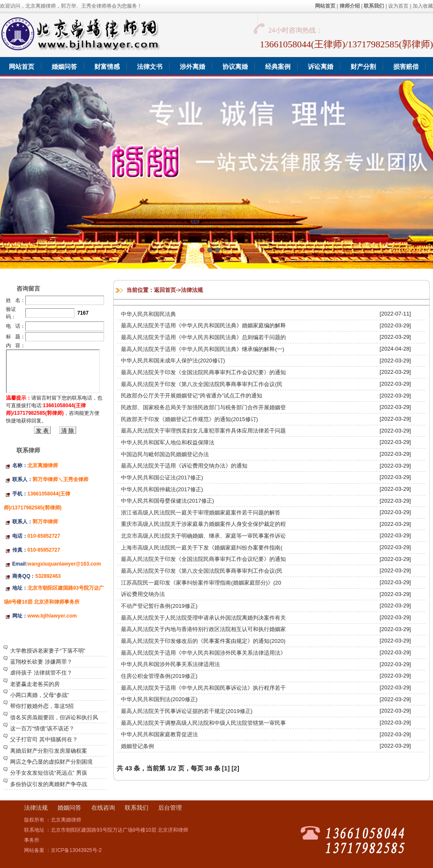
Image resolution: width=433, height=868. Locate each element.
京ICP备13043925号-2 (76, 850)
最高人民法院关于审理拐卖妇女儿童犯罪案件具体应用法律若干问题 (203, 431)
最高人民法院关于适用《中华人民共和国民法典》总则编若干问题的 (203, 337)
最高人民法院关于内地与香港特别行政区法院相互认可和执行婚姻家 (203, 629)
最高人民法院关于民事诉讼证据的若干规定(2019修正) (187, 711)
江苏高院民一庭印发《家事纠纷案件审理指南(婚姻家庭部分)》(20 (201, 583)
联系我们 (137, 808)
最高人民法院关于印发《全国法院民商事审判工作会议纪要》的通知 (203, 372)
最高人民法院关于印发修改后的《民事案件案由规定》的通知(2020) (203, 641)
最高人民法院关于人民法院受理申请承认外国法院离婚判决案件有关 (203, 618)
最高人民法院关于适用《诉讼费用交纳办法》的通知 (184, 466)
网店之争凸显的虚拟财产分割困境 (51, 762)
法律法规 (192, 290)
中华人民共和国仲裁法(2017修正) (162, 489)
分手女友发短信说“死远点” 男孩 (48, 773)
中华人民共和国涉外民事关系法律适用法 (170, 664)
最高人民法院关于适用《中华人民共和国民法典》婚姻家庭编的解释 (203, 325)
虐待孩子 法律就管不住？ (41, 673)
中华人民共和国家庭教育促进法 (159, 734)
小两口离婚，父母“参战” (40, 695)
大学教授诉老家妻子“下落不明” (48, 651)
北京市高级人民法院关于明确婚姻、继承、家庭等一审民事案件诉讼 (203, 536)
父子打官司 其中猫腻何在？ (44, 739)
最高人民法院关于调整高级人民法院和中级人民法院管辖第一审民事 (203, 723)
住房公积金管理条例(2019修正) (159, 676)
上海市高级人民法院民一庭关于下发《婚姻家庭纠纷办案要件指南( (201, 548)
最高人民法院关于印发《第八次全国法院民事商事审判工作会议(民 (201, 384)
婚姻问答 (69, 808)
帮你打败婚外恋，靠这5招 (42, 706)
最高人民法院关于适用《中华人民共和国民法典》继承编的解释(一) (203, 349)
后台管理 (170, 808)
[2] (235, 768)
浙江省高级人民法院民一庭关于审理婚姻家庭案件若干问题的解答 (201, 513)
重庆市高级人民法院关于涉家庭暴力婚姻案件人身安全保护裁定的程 (203, 524)
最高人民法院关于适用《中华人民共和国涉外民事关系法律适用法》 (203, 653)
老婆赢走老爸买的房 (35, 684)
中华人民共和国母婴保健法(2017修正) (167, 501)
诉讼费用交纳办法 (143, 594)
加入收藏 (423, 6)
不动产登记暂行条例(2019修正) (159, 606)
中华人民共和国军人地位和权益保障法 (168, 442)
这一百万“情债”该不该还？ (42, 728)
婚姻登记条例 (137, 746)
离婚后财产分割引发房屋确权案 (49, 751)
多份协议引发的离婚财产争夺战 (49, 784)
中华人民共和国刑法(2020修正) (159, 699)
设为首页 (398, 6)
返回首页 (165, 290)
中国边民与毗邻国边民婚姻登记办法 (165, 454)
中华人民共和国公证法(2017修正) (162, 478)
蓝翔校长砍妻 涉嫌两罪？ (41, 662)
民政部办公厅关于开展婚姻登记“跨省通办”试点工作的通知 (192, 396)
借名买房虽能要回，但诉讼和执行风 (54, 717)
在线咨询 (103, 808)
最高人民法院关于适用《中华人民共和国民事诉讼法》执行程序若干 (203, 688)
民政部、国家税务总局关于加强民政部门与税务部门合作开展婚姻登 (203, 407)
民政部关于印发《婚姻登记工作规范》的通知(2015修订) (189, 419)
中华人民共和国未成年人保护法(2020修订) (173, 361)
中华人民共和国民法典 (148, 314)
